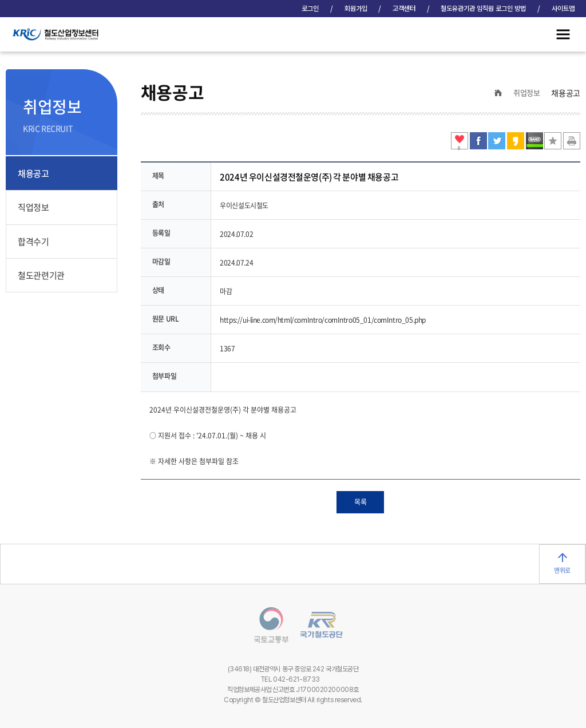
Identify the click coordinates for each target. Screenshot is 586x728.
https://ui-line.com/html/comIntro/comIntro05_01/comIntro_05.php (323, 320)
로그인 (310, 9)
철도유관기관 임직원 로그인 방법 (483, 9)
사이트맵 (563, 9)
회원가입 (356, 9)
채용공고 (33, 173)
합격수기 (33, 242)
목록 (360, 502)
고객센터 (404, 9)
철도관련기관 (41, 275)
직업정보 (33, 207)
